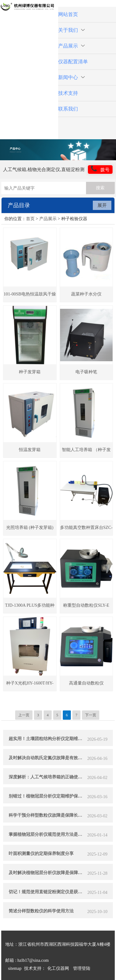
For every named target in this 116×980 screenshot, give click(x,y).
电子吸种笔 (86, 372)
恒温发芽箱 (30, 450)
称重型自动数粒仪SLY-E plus (86, 608)
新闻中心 (71, 77)
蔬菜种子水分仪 (86, 294)
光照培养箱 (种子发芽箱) (30, 528)
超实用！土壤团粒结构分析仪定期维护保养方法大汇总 (47, 739)
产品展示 (71, 46)
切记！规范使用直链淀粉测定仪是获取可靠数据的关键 (47, 892)
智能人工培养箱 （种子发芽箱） (86, 452)
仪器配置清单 (73, 62)
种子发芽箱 (30, 372)
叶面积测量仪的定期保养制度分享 (41, 854)
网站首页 (68, 14)
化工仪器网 (58, 968)
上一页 (24, 715)
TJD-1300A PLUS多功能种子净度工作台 (30, 608)
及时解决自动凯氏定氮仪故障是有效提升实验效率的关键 (47, 758)
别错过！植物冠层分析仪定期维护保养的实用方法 (47, 796)
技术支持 (68, 93)
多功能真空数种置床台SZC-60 (86, 530)
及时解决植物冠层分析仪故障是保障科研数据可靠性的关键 (47, 873)
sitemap (15, 968)
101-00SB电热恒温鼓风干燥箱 (30, 297)
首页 (30, 219)
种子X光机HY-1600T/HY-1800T (30, 686)
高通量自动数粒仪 (86, 683)
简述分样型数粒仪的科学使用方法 (41, 911)
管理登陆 (82, 968)
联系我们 (68, 109)
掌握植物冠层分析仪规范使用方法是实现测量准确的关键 (47, 834)
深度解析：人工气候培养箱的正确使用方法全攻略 (47, 777)
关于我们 (71, 30)
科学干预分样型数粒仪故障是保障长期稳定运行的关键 (47, 815)
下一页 (91, 715)
